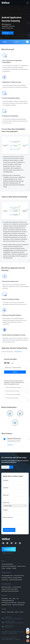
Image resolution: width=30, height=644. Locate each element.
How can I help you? (8, 517)
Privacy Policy (13, 638)
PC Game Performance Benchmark (9, 603)
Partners (17, 612)
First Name (6, 480)
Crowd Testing (5, 580)
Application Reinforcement (14, 439)
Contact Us (9, 549)
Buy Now (15, 372)
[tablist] (15, 42)
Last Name (6, 488)
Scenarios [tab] (16, 42)
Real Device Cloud (21, 566)
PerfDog (3, 568)
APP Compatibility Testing (7, 576)
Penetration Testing (17, 578)
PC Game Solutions (17, 587)
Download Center (21, 603)
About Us (4, 612)
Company (5, 510)
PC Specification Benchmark (8, 601)
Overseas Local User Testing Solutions (10, 589)
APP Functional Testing (19, 576)
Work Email (6, 495)
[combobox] (15, 368)
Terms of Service (5, 638)
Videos (14, 599)
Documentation (5, 599)
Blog (10, 599)
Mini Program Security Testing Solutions (10, 591)
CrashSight (9, 568)
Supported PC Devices (6, 605)
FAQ (18, 599)
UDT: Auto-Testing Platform (7, 564)
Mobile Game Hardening (7, 578)
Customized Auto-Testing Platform (9, 566)
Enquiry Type (6, 503)
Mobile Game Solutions (7, 587)
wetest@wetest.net (9, 553)
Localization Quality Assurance (15, 580)
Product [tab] (5, 42)
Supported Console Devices (18, 605)
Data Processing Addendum (8, 639)
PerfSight (14, 568)
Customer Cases (10, 612)
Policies (22, 612)
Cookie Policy (18, 639)
